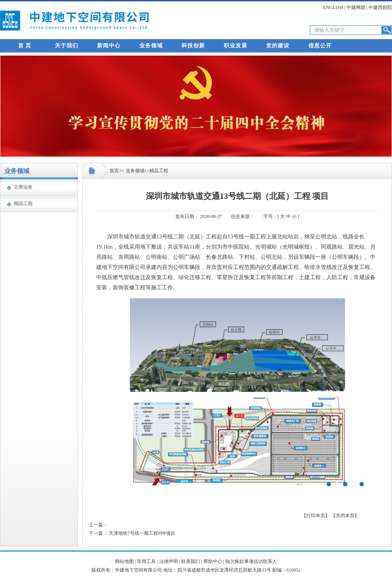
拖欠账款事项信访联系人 (251, 561)
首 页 (25, 46)
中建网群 (356, 7)
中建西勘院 (380, 7)
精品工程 (23, 204)
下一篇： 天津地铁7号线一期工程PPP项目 (132, 533)
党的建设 (278, 46)
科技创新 (193, 46)
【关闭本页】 (345, 516)
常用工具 (146, 561)
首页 (114, 171)
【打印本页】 (316, 516)
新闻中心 (109, 46)
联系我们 (191, 561)
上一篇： (98, 525)
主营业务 (23, 187)
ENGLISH (333, 7)
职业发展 (236, 46)
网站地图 (124, 561)
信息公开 (320, 46)
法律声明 (169, 561)
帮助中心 (213, 561)
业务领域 (151, 46)
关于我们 (67, 46)
